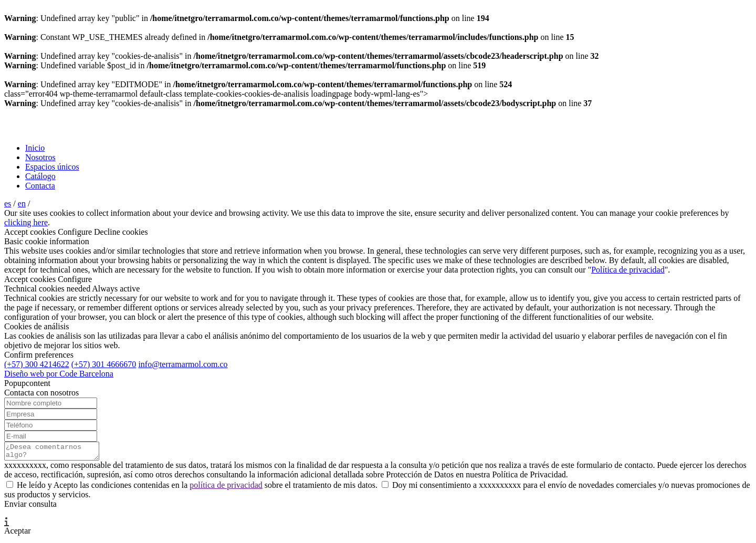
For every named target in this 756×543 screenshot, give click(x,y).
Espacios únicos (52, 167)
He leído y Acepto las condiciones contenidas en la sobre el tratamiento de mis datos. (193, 488)
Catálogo (40, 176)
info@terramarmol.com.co (183, 364)
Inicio (35, 148)
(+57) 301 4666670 (104, 364)
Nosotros (40, 157)
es (8, 203)
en (22, 203)
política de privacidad (226, 488)
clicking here (26, 222)
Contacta (40, 186)
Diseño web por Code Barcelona (59, 374)
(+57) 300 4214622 (37, 364)
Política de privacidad (628, 270)
